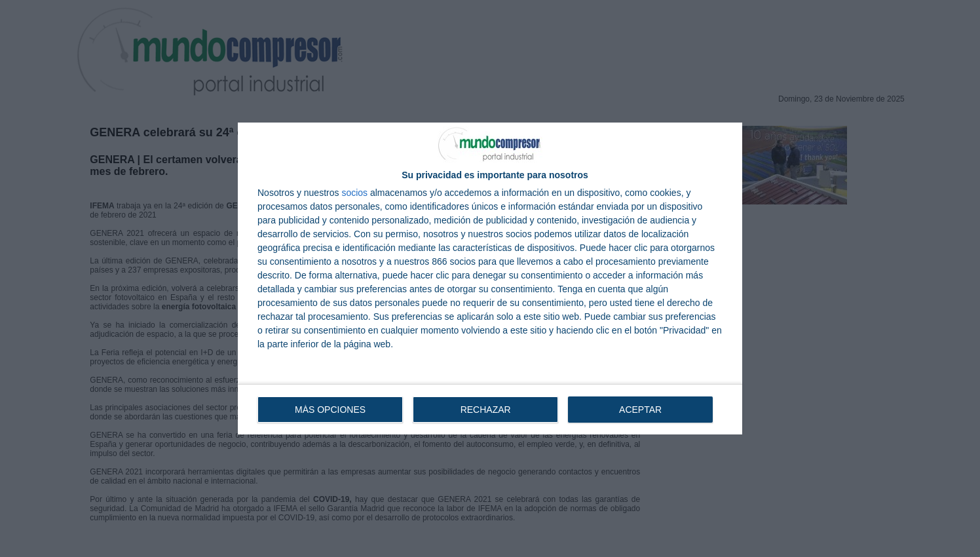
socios (354, 193)
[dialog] (490, 278)
